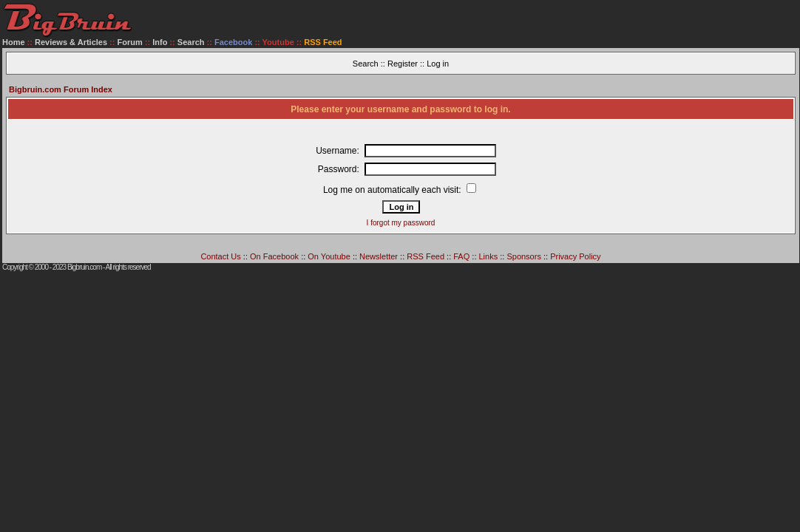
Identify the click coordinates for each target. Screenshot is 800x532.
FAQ (461, 256)
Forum (130, 42)
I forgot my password (401, 223)
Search (191, 42)
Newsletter (379, 256)
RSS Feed (426, 256)
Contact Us (220, 256)
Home (14, 42)
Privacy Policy (575, 256)
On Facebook (274, 256)
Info (160, 42)
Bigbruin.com (84, 267)
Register (403, 64)
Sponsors (523, 256)
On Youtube (329, 256)
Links (489, 256)
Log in (438, 64)
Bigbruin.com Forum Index (61, 89)
